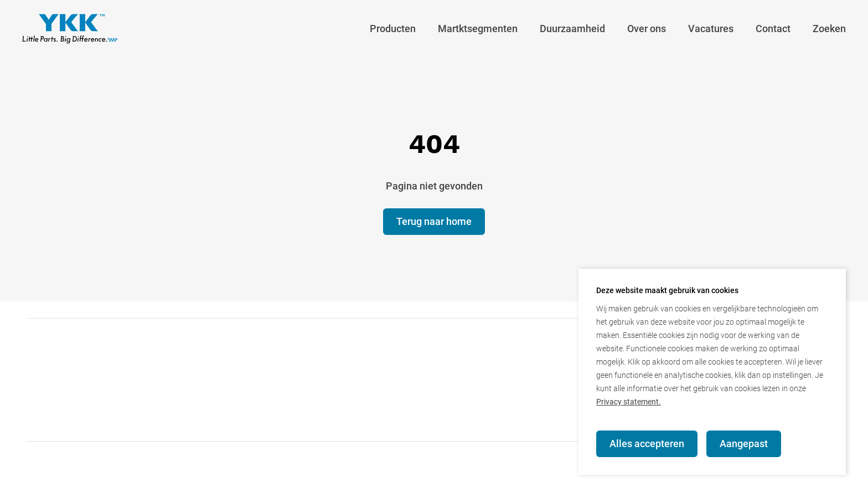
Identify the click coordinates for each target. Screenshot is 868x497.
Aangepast (744, 444)
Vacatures (711, 29)
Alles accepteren (647, 444)
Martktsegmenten (478, 29)
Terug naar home (434, 221)
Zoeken (829, 29)
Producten (393, 29)
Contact (773, 29)
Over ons (647, 29)
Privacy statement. (629, 402)
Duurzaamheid (572, 29)
